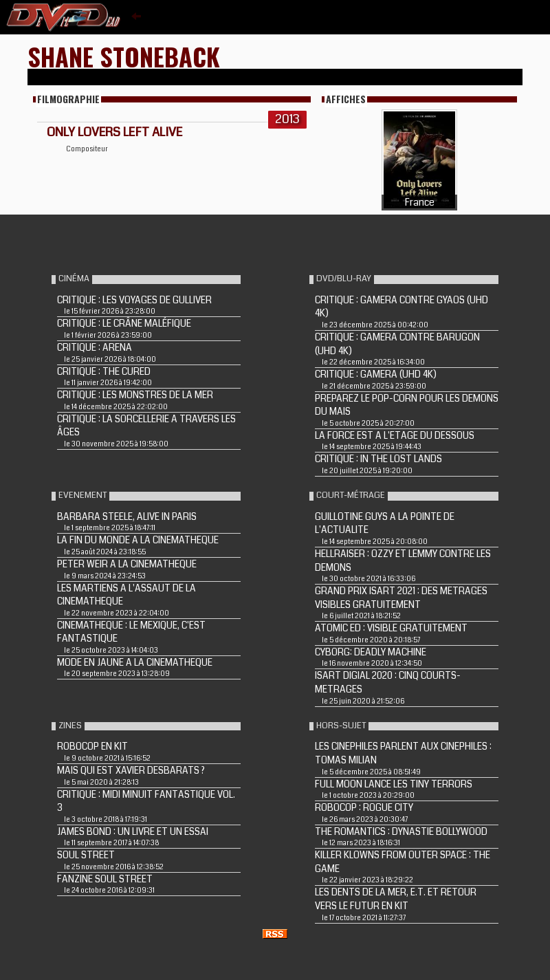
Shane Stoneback (124, 56)
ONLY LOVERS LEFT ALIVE (114, 132)
